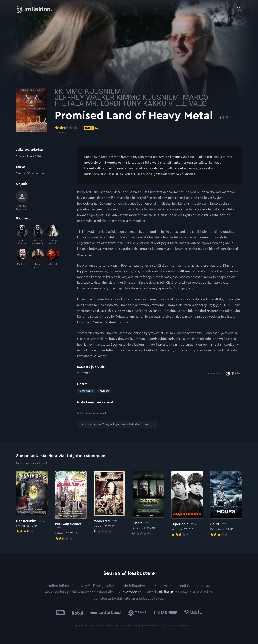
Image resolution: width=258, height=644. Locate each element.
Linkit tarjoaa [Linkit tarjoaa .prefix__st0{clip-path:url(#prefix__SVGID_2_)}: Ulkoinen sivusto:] (92, 413)
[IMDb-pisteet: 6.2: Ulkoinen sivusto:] (115, 128)
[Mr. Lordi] (22, 259)
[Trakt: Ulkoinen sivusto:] (138, 612)
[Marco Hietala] (53, 235)
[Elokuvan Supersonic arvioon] (187, 504)
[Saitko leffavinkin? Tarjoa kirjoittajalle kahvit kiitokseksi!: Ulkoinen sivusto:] (116, 424)
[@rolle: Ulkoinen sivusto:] (233, 374)
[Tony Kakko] (38, 259)
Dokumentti (86, 391)
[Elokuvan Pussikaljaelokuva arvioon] (71, 506)
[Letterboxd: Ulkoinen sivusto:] (105, 612)
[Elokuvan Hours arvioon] (226, 504)
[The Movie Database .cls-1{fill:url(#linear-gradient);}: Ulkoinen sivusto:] (165, 612)
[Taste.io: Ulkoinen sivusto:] (193, 612)
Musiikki (104, 391)
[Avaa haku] (239, 7)
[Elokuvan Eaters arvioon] (148, 503)
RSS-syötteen (126, 592)
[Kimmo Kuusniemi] (22, 201)
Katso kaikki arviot (32, 463)
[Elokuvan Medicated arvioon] (110, 502)
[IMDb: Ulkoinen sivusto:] (60, 612)
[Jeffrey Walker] (22, 235)
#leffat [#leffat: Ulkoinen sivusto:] (164, 592)
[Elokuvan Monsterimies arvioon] (32, 502)
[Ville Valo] (53, 259)
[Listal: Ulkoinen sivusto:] (77, 612)
